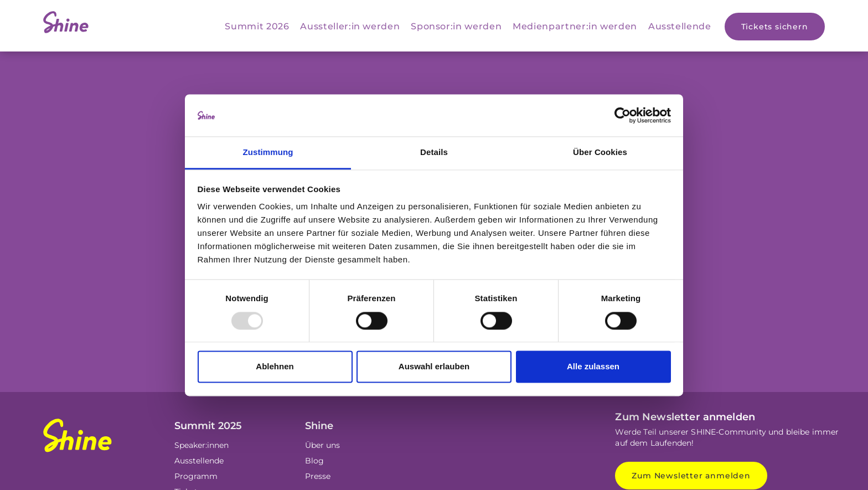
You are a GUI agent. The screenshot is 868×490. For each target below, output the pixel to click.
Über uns (322, 445)
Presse (318, 476)
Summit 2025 (208, 426)
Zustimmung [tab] (268, 153)
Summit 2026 (257, 26)
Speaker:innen (201, 445)
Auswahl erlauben (434, 367)
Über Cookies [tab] (600, 153)
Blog (314, 461)
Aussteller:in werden (350, 26)
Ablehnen (275, 367)
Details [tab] (434, 153)
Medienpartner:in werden (575, 26)
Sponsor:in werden (456, 26)
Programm (196, 476)
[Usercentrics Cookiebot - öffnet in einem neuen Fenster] (622, 115)
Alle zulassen (593, 367)
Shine (319, 426)
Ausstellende (680, 26)
